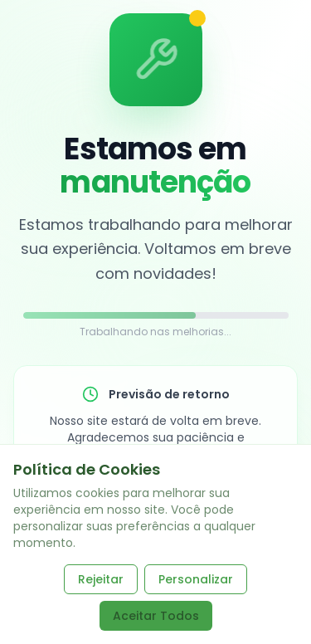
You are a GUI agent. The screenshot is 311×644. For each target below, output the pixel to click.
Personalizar (196, 579)
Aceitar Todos (156, 616)
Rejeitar (101, 579)
